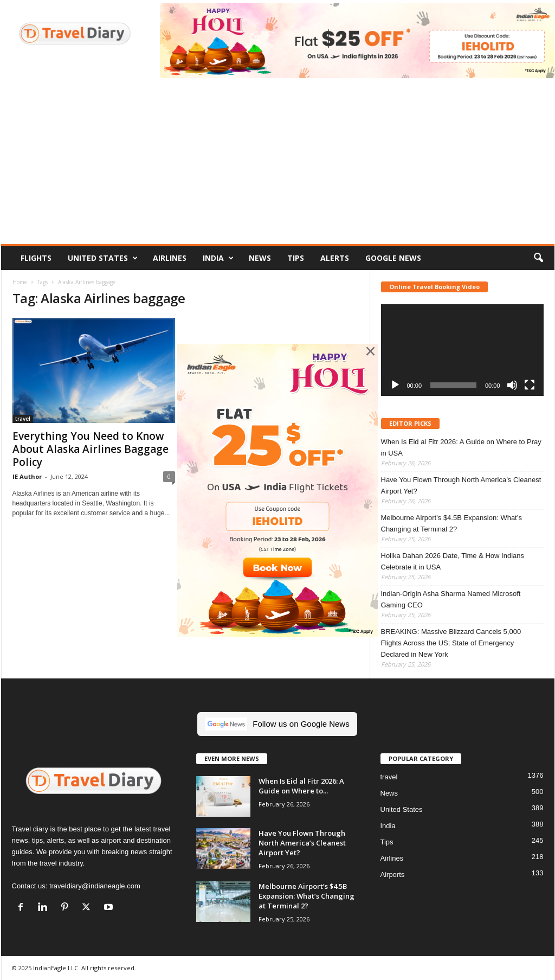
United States (103, 258)
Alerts (335, 258)
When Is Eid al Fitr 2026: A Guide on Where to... (301, 786)
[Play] (395, 385)
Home (20, 282)
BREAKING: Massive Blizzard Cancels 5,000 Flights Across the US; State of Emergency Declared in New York (451, 643)
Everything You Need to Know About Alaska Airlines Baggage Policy (91, 449)
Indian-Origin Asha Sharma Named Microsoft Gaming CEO (451, 599)
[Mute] (512, 385)
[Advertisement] (278, 163)
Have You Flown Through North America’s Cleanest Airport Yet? (461, 485)
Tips (296, 258)
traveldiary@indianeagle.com (95, 886)
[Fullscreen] (530, 385)
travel (23, 419)
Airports (393, 875)
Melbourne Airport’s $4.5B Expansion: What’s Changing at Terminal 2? (451, 523)
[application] (462, 350)
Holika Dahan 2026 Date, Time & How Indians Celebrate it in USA (453, 561)
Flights (36, 258)
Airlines (170, 258)
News (260, 258)
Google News (393, 258)
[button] (538, 258)
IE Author (27, 476)
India (218, 258)
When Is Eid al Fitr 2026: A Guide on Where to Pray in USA (461, 447)
